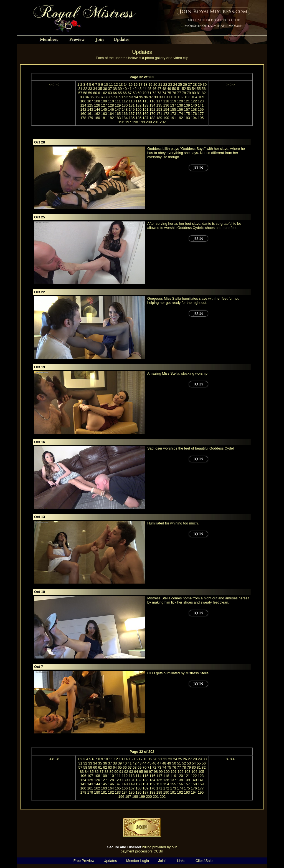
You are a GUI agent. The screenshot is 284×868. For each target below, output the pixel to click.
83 (82, 97)
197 (128, 122)
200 (149, 122)
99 (161, 97)
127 (104, 105)
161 (90, 114)
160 (83, 114)
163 (104, 114)
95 (141, 97)
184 (125, 118)
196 (121, 122)
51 (179, 89)
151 (145, 109)
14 (126, 84)
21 (160, 84)
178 (83, 118)
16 (136, 84)
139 (187, 105)
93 (131, 97)
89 (111, 97)
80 (194, 93)
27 (190, 84)
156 (180, 109)
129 (118, 105)
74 (164, 93)
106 (83, 101)
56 (204, 89)
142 (83, 109)
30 (205, 84)
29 (200, 84)
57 (80, 93)
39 (120, 89)
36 (105, 89)
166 (125, 114)
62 (105, 93)
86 (97, 97)
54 (194, 89)
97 (151, 97)
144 (97, 109)
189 (159, 118)
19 (150, 84)
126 (97, 105)
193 (187, 118)
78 (184, 93)
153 (159, 109)
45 (149, 89)
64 (115, 93)
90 (116, 97)
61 (100, 93)
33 (90, 89)
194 (194, 118)
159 (201, 109)
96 (146, 97)
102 (180, 97)
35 (100, 89)
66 (125, 93)
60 (95, 93)
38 (115, 89)
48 (164, 89)
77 (179, 93)
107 (90, 101)
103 (187, 97)
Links (181, 861)
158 (194, 109)
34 (95, 89)
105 (201, 97)
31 (80, 89)
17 (141, 84)
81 (199, 93)
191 (173, 118)
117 (159, 101)
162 (97, 114)
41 (130, 89)
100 (167, 97)
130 (125, 105)
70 (144, 93)
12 (116, 84)
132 (139, 105)
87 (102, 97)
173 (173, 114)
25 (180, 84)
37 (110, 89)
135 (159, 105)
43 (140, 89)
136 (166, 105)
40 (125, 89)
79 (189, 93)
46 (154, 89)
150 (139, 109)
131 (132, 105)
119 (173, 101)
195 (201, 118)
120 (180, 101)
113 (132, 101)
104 (194, 97)
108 (97, 101)
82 (204, 93)
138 (180, 105)
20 (155, 84)
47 (159, 89)
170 (152, 114)
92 (126, 97)
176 (194, 114)
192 (180, 118)
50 (174, 89)
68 (135, 93)
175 (187, 114)
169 (145, 114)
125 (90, 105)
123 (201, 101)
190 (166, 118)
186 (139, 118)
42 (135, 89)
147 (118, 109)
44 (144, 89)
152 (152, 109)
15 (131, 84)
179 (90, 118)
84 (87, 97)
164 (111, 114)
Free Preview (84, 861)
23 (170, 84)
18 (145, 84)
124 (83, 105)
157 (187, 109)
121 (187, 101)
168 (139, 114)
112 (125, 101)
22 (165, 84)
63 (110, 93)
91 (121, 97)
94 (136, 97)
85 (92, 97)
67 (130, 93)
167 (132, 114)
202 (163, 122)
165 (118, 114)
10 (106, 84)
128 (111, 105)
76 (174, 93)
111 (118, 101)
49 (169, 89)
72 (154, 93)
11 (111, 84)
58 (85, 93)
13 (121, 84)
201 (156, 122)
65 (120, 93)
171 (159, 114)
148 (125, 109)
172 (166, 114)
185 (132, 118)
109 (104, 101)
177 (201, 114)
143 (90, 109)
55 (199, 89)
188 (152, 118)
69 (140, 93)
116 (152, 101)
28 (195, 84)
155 (173, 109)
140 (194, 105)
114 (139, 101)
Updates (110, 861)
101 (173, 97)
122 (194, 101)
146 (111, 109)
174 (180, 114)
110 (111, 101)
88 (106, 97)
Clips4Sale (204, 861)
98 (156, 97)
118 (166, 101)
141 (201, 105)
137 (173, 105)
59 (90, 93)
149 (132, 109)
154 (166, 109)
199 (142, 122)
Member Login (138, 861)
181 (104, 118)
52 (184, 89)
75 (169, 93)
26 (185, 84)
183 (118, 118)
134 (152, 105)
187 (145, 118)
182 (111, 118)
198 (135, 122)
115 (145, 101)
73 (159, 93)
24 (175, 84)
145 (104, 109)
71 (149, 93)
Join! (162, 861)
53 (189, 89)
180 (97, 118)
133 (145, 105)
